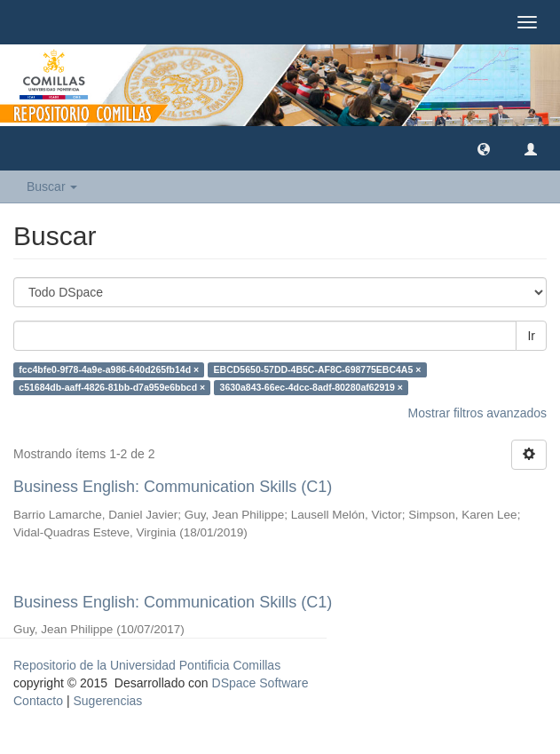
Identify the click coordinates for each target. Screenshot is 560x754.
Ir (531, 336)
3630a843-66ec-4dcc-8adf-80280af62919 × (312, 387)
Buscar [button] (52, 187)
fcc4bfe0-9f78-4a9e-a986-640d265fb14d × (109, 369)
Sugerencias (107, 701)
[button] (484, 148)
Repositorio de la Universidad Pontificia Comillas (147, 665)
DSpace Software (260, 683)
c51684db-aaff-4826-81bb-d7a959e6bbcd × (112, 387)
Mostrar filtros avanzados (477, 413)
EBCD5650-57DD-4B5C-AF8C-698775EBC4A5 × (318, 369)
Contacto (38, 701)
